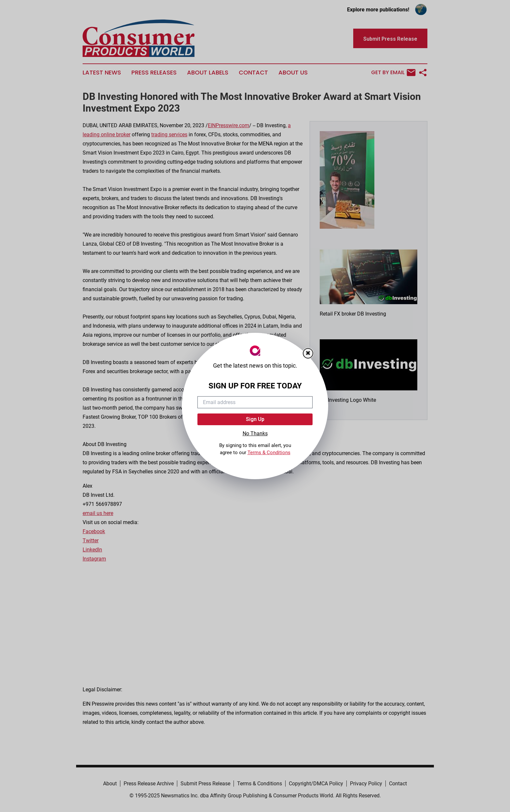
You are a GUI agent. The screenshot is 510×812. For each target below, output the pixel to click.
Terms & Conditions (269, 453)
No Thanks (255, 433)
